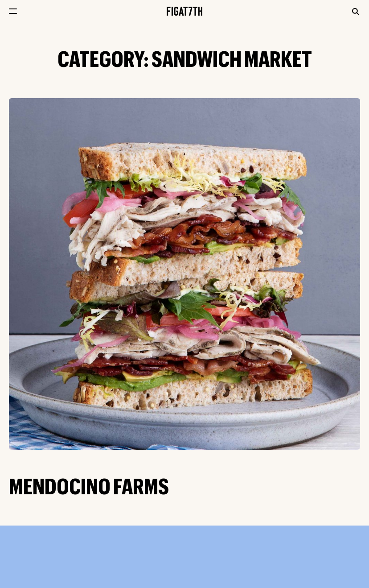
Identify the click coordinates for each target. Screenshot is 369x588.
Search (355, 11)
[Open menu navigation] (13, 11)
